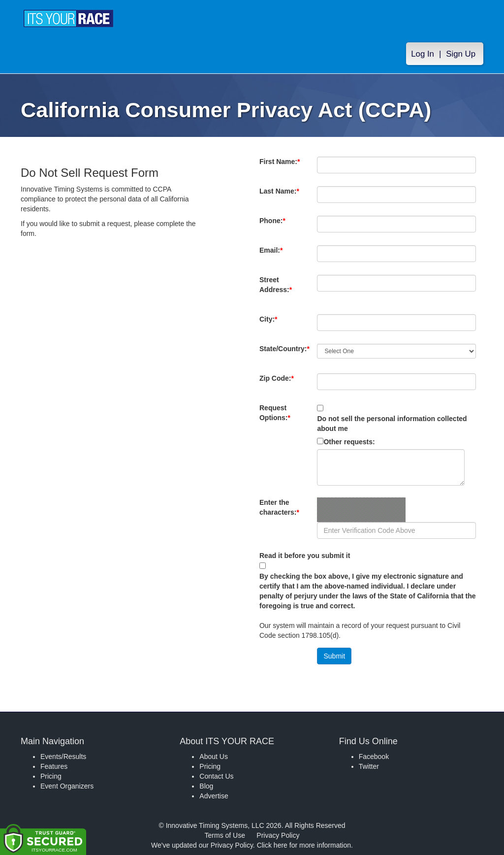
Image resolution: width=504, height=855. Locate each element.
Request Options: (275, 413)
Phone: (274, 226)
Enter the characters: (279, 512)
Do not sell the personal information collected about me (392, 424)
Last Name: (279, 196)
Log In (423, 55)
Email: (273, 255)
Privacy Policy (278, 835)
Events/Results (63, 756)
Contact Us (216, 776)
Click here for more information (304, 845)
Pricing (51, 776)
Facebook (374, 756)
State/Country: (284, 354)
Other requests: (349, 442)
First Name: (280, 166)
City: (273, 324)
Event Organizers (67, 786)
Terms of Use (225, 835)
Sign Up (461, 55)
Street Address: (278, 290)
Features (54, 766)
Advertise (214, 796)
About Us (214, 756)
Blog (206, 786)
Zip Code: (279, 383)
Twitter (369, 766)
